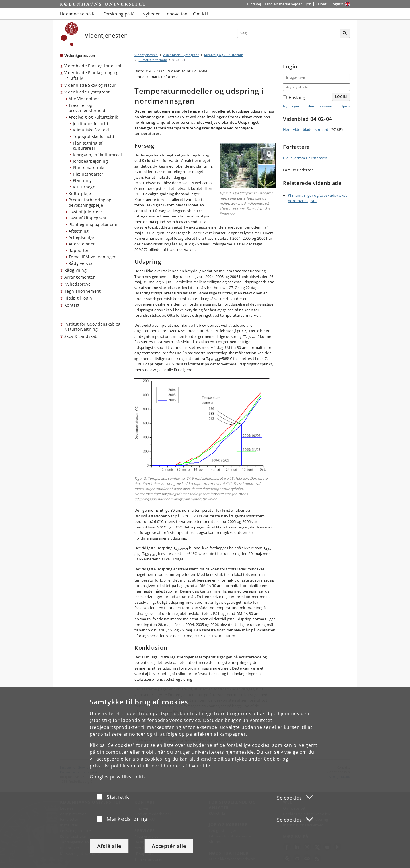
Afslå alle (109, 846)
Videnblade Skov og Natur (90, 85)
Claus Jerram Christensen (305, 158)
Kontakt (72, 305)
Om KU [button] (200, 14)
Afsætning (79, 231)
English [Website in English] (337, 4)
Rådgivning (75, 270)
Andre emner (82, 244)
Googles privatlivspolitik (118, 777)
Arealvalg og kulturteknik (93, 117)
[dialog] (205, 777)
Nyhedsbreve (77, 284)
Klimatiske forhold (91, 130)
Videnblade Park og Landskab (94, 66)
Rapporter (79, 250)
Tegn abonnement (83, 291)
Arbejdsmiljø (81, 237)
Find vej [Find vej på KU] (254, 4)
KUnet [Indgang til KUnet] (321, 4)
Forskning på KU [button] (120, 14)
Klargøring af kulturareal (98, 155)
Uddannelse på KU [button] (79, 14)
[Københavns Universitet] (70, 34)
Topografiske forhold (94, 136)
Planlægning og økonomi (93, 224)
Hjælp (345, 106)
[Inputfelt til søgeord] (289, 33)
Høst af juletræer (85, 212)
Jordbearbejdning (90, 161)
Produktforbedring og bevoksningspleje (90, 202)
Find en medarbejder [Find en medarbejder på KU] (284, 4)
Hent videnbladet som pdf (306, 129)
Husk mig (294, 97)
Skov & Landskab (81, 336)
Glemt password (320, 106)
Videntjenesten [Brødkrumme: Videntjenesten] (146, 55)
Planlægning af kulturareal (88, 146)
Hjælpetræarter (88, 174)
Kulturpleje (80, 193)
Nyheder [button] (151, 14)
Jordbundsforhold (91, 124)
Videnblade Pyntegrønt (87, 92)
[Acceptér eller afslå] (101, 797)
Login (341, 97)
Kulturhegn (84, 187)
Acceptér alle (169, 846)
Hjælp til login (78, 298)
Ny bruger (291, 106)
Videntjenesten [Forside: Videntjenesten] (80, 55)
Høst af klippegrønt (88, 218)
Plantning (82, 180)
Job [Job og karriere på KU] (309, 4)
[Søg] (345, 33)
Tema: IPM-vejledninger (92, 257)
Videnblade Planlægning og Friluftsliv (92, 75)
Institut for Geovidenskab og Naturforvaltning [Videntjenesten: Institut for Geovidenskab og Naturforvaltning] (92, 327)
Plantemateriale (89, 167)
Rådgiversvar (82, 263)
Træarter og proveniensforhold (87, 108)
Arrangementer (80, 277)
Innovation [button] (176, 14)
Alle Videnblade (84, 99)
